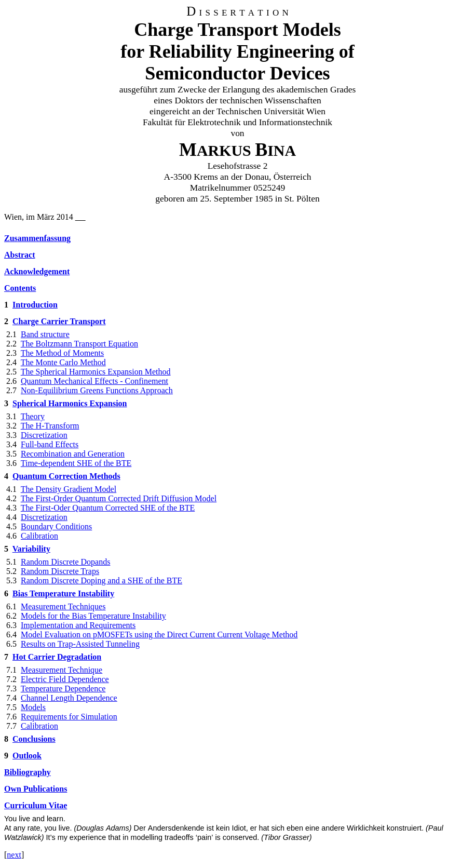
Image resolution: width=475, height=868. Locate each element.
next (14, 855)
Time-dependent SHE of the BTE (76, 463)
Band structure (45, 334)
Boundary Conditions (56, 526)
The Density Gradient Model (69, 489)
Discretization (44, 435)
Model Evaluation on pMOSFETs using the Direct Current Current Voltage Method (159, 635)
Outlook (27, 756)
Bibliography (28, 772)
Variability (31, 549)
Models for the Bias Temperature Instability (93, 616)
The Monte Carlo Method (63, 362)
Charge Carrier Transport (59, 321)
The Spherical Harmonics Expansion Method (96, 372)
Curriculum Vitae (36, 805)
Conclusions (34, 739)
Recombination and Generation (73, 454)
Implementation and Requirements (78, 625)
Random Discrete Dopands (65, 562)
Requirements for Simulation (69, 717)
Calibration (39, 536)
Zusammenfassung (37, 238)
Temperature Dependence (63, 689)
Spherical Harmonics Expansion (70, 403)
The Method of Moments (62, 353)
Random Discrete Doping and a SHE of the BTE (101, 580)
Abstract (20, 255)
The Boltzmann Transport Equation (79, 344)
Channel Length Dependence (69, 698)
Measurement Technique (62, 670)
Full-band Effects (50, 444)
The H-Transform (50, 426)
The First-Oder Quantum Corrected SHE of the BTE (108, 508)
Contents (20, 288)
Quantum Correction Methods (66, 476)
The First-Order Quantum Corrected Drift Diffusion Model (119, 498)
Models (33, 707)
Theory (33, 416)
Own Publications (36, 789)
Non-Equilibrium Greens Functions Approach (97, 390)
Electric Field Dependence (65, 679)
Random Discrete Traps (60, 571)
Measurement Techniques (63, 606)
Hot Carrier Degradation (57, 657)
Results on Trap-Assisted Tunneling (80, 644)
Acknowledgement (37, 271)
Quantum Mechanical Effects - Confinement (94, 381)
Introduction (35, 305)
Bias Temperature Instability (63, 593)
